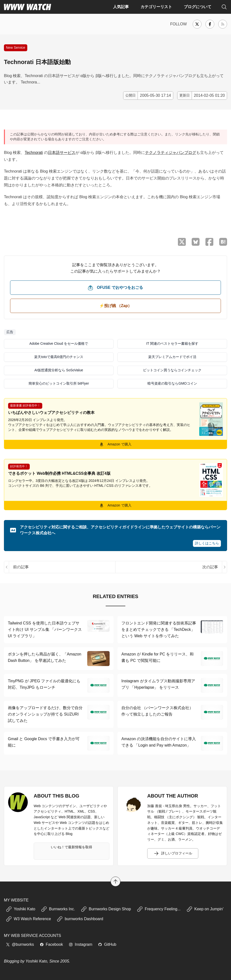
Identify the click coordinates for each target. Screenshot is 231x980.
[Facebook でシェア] (209, 242)
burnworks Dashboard (80, 919)
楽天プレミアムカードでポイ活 (172, 357)
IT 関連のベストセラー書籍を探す (172, 343)
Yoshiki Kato (21, 909)
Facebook (51, 944)
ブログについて (198, 7)
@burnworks (20, 944)
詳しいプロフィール (173, 853)
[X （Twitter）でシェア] (182, 242)
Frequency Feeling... (159, 909)
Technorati (34, 153)
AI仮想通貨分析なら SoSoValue (59, 370)
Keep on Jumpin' (205, 909)
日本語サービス (62, 153)
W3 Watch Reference (28, 919)
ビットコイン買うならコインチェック (172, 370)
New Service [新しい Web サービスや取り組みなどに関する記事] (16, 48)
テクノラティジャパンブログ (171, 153)
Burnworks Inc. (58, 909)
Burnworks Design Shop (106, 909)
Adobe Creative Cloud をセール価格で (59, 343)
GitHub (107, 944)
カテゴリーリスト (156, 7)
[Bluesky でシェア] (196, 242)
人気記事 (121, 7)
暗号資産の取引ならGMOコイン (172, 383)
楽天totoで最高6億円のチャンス (59, 357)
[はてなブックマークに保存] (223, 242)
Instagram (80, 944)
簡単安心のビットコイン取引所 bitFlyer (59, 383)
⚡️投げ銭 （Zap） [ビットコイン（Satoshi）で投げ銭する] (116, 306)
